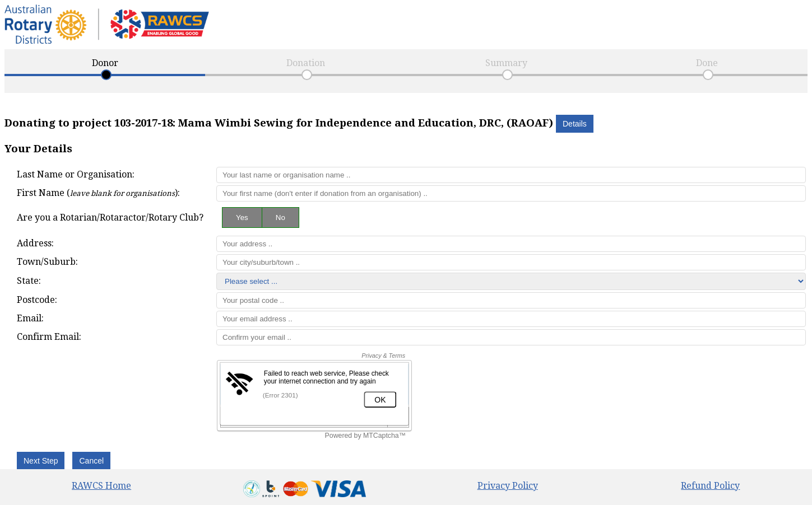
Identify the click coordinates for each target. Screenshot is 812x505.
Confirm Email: (49, 337)
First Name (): (98, 193)
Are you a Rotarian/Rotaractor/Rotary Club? (110, 218)
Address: (35, 243)
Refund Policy (710, 486)
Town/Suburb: (47, 262)
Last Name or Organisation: (76, 174)
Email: (30, 318)
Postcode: (37, 300)
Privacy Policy (508, 486)
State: (29, 281)
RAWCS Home (101, 486)
